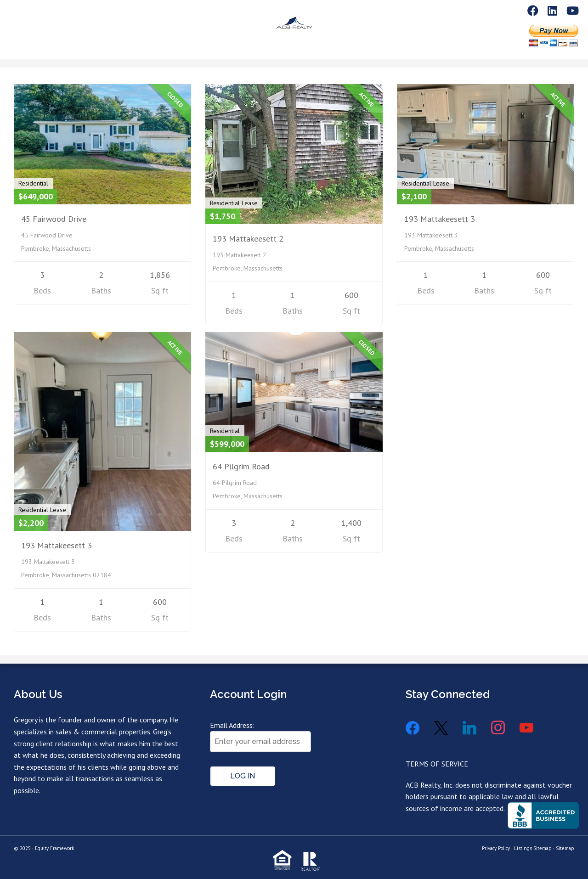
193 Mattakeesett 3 (440, 219)
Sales (200, 45)
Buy (141, 45)
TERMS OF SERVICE (437, 764)
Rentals (240, 45)
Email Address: (232, 725)
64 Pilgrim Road (241, 466)
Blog (440, 45)
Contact (473, 45)
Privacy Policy (496, 848)
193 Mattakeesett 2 (248, 239)
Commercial (334, 45)
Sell (166, 45)
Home (112, 45)
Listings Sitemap (533, 848)
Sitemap (565, 848)
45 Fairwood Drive (54, 219)
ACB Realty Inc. (389, 45)
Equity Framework (54, 848)
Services (284, 45)
